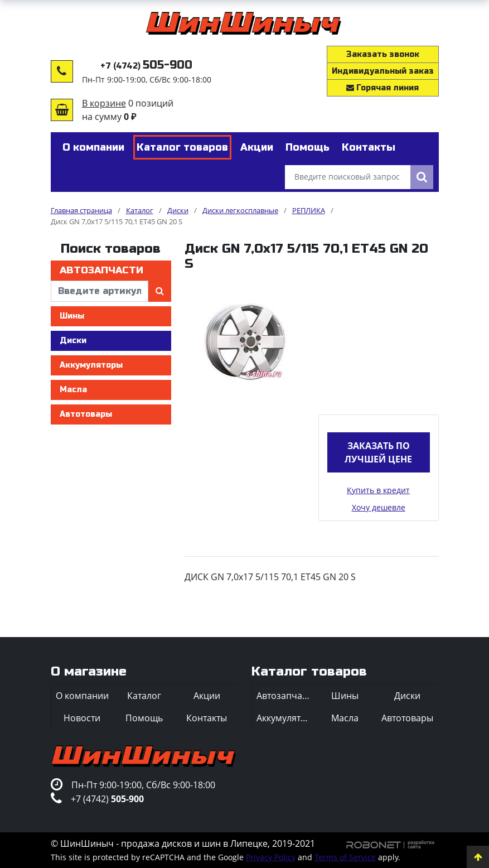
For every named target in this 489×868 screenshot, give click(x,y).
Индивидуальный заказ (383, 71)
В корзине (104, 103)
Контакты (207, 718)
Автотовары (86, 414)
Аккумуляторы (91, 365)
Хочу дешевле (379, 507)
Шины (72, 316)
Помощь (144, 718)
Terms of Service (345, 857)
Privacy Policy (271, 857)
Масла (73, 390)
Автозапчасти (101, 270)
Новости (82, 718)
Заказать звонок (383, 54)
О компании (82, 696)
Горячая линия (383, 88)
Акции (207, 696)
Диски (73, 341)
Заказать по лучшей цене (378, 452)
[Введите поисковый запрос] (348, 177)
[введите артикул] (100, 291)
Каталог (144, 696)
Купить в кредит (378, 490)
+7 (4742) (146, 66)
